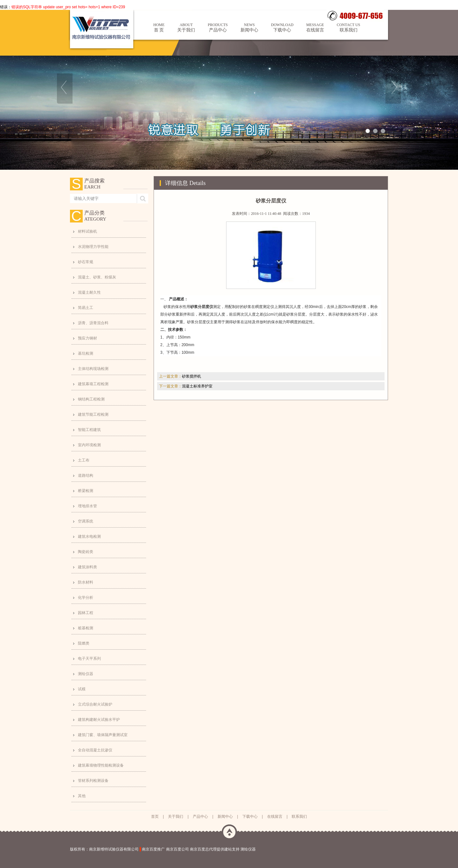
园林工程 (86, 613)
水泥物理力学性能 (93, 247)
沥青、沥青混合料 (93, 323)
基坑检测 (86, 353)
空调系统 (86, 521)
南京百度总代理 (203, 849)
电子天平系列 (89, 659)
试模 (82, 689)
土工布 (84, 460)
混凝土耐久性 (89, 292)
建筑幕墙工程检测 (93, 384)
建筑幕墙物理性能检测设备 (101, 765)
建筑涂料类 (87, 567)
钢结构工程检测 (91, 399)
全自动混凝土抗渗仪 (95, 750)
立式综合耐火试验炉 (95, 704)
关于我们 (186, 27)
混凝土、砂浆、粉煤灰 (97, 277)
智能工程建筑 (89, 430)
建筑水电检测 (89, 537)
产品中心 (218, 27)
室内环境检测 (89, 445)
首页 (155, 817)
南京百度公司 (177, 849)
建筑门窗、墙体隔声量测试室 (103, 735)
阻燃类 (84, 643)
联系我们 (349, 27)
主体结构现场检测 (93, 369)
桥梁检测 (86, 491)
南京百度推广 (153, 849)
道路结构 (86, 475)
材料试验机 (87, 231)
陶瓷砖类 (86, 552)
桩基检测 (86, 628)
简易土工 (86, 308)
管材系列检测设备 (93, 781)
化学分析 (86, 598)
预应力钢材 (87, 338)
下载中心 (282, 27)
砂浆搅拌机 (191, 376)
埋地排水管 (87, 506)
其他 (82, 796)
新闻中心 (249, 27)
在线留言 (315, 27)
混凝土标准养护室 (197, 386)
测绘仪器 (86, 674)
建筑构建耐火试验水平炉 (99, 720)
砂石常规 (86, 262)
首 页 (159, 27)
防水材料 (86, 582)
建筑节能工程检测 (93, 414)
